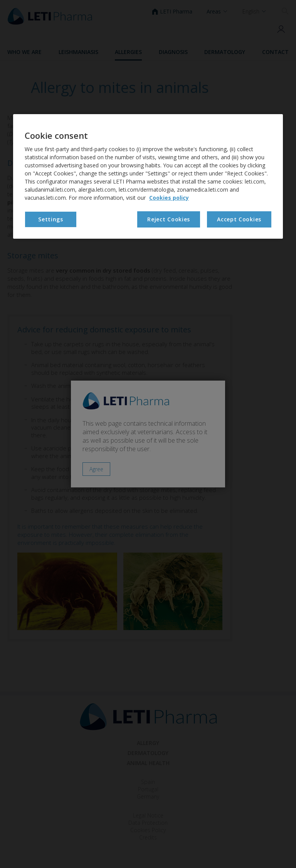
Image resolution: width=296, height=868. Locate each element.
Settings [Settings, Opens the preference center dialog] (51, 219)
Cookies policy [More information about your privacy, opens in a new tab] (169, 198)
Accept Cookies (239, 219)
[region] (148, 176)
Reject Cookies (169, 219)
